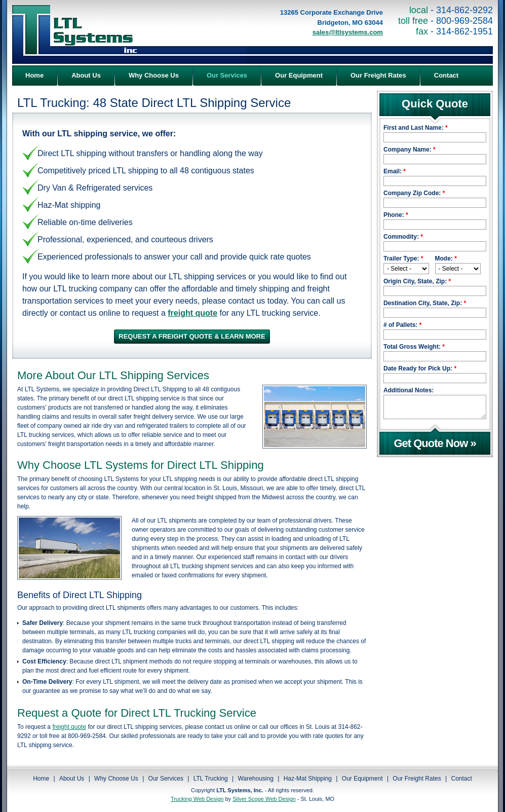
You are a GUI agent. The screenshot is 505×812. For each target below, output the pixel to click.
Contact (462, 779)
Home (41, 779)
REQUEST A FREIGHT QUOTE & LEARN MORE (192, 336)
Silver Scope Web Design (264, 799)
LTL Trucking (211, 779)
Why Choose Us (116, 779)
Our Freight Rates (417, 779)
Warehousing (256, 779)
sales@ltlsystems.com (348, 32)
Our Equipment (362, 779)
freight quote (69, 727)
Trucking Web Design (197, 799)
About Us (72, 779)
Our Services (166, 779)
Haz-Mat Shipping (308, 779)
